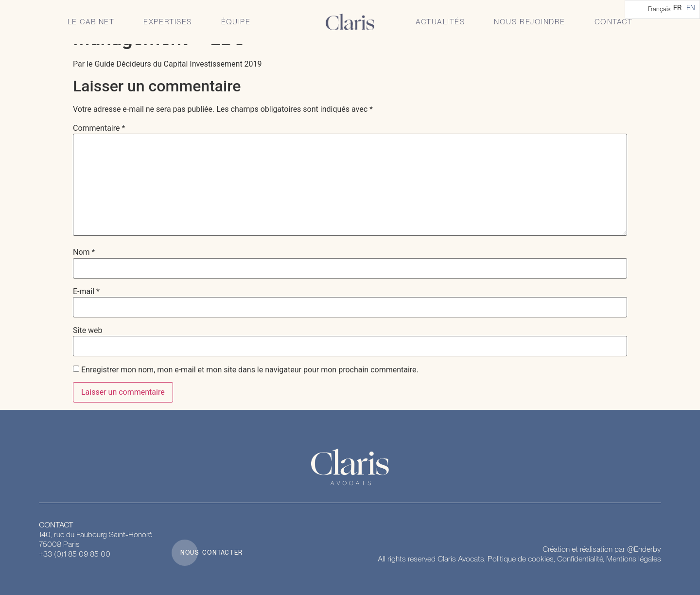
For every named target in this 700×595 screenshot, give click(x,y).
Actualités (440, 22)
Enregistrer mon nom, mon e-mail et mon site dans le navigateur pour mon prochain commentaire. (250, 370)
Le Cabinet (91, 22)
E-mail (86, 292)
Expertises (168, 22)
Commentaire (99, 128)
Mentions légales (634, 559)
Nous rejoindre (529, 22)
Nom (84, 252)
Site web (88, 331)
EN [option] (691, 8)
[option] (691, 8)
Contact (614, 22)
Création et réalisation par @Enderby (602, 549)
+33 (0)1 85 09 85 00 (75, 554)
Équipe (236, 22)
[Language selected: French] (662, 9)
